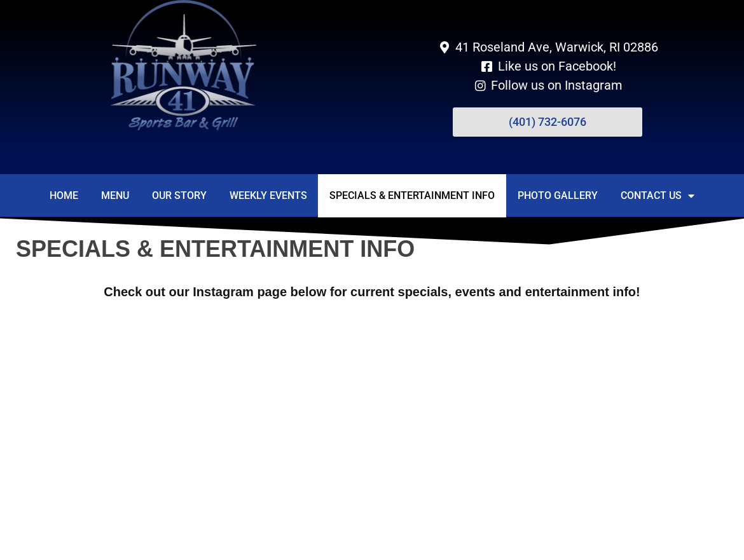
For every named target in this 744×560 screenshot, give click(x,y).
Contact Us (658, 196)
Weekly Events (268, 195)
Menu (115, 195)
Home (64, 195)
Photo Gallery (558, 195)
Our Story (179, 195)
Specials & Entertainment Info (412, 195)
